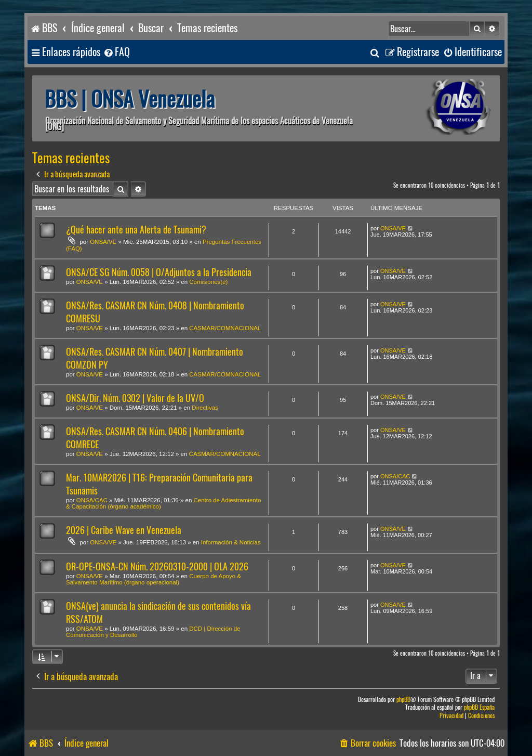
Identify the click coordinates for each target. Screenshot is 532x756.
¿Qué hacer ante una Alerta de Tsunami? (136, 230)
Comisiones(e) (208, 282)
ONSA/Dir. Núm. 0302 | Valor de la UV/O (135, 398)
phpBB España (479, 707)
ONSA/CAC (92, 500)
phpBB (403, 700)
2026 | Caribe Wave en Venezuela (124, 530)
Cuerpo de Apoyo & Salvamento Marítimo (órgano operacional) (154, 579)
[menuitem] (116, 52)
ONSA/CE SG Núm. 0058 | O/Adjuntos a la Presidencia (159, 272)
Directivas (205, 408)
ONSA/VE (103, 242)
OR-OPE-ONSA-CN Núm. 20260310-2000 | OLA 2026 (157, 566)
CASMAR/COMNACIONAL (225, 328)
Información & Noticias (231, 542)
